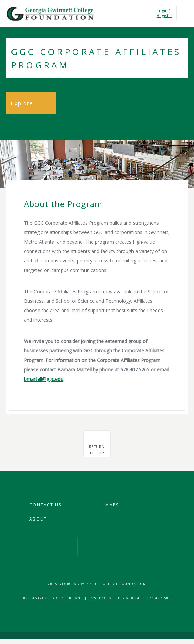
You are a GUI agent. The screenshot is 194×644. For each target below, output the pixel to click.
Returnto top (97, 450)
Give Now (175, 547)
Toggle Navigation (184, 13)
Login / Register (164, 13)
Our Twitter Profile (97, 547)
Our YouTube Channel (136, 547)
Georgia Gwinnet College (50, 14)
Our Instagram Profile (58, 547)
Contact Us (45, 505)
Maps (112, 505)
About (38, 519)
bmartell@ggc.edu (44, 379)
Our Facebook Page (19, 547)
